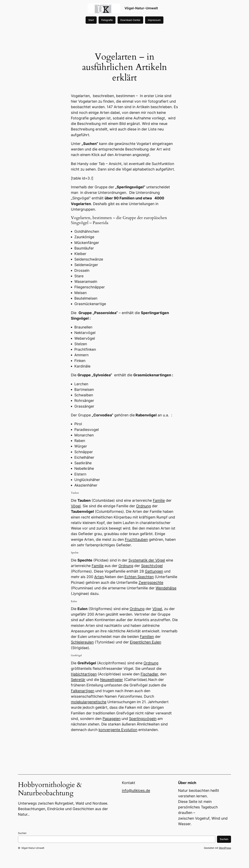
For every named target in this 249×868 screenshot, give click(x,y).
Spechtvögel (152, 566)
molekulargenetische (89, 702)
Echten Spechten (139, 577)
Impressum (154, 20)
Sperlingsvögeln (143, 719)
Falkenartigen (83, 691)
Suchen (22, 833)
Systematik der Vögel (147, 560)
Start (91, 20)
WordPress (225, 848)
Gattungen (154, 571)
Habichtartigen (84, 674)
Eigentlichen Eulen (146, 642)
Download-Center (130, 20)
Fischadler (149, 674)
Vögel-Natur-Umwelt (141, 8)
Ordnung (144, 506)
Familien (147, 637)
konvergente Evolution (118, 730)
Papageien (112, 719)
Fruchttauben (136, 539)
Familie (159, 500)
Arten (99, 577)
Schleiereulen (82, 642)
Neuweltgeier (112, 680)
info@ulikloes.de (136, 791)
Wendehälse (166, 588)
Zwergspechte (151, 582)
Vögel (76, 506)
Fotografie (107, 20)
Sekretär (78, 680)
